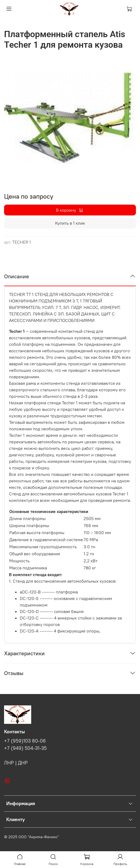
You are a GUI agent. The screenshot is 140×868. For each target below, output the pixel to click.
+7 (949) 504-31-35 (25, 748)
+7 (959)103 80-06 (25, 741)
